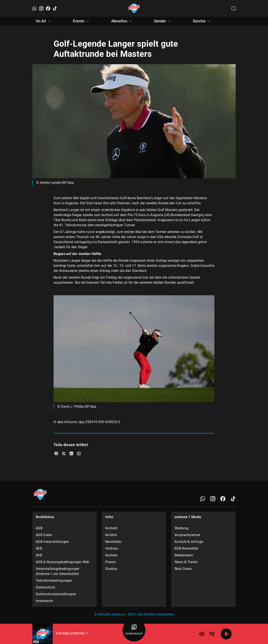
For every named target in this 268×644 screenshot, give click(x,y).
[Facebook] (48, 8)
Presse (110, 562)
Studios (111, 569)
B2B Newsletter (186, 548)
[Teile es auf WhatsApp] (79, 453)
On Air (44, 21)
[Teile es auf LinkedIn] (71, 453)
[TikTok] (55, 8)
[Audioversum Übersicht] (134, 630)
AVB (39, 555)
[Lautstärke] (202, 634)
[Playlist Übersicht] (212, 634)
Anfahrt (111, 535)
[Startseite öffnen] (134, 8)
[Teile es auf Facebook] (56, 453)
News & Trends (186, 562)
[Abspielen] (226, 634)
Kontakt (111, 528)
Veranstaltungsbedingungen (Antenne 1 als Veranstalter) (58, 571)
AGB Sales (44, 535)
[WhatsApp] (35, 8)
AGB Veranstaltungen (52, 542)
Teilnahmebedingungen (54, 581)
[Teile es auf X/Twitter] (64, 453)
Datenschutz (46, 587)
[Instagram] (41, 8)
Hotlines (112, 548)
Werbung (182, 528)
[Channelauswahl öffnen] (233, 8)
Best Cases (183, 569)
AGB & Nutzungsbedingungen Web (63, 562)
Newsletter (113, 542)
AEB (39, 548)
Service (202, 21)
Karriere (111, 555)
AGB (39, 528)
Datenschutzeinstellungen (56, 594)
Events (82, 21)
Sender (163, 21)
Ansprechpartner (187, 535)
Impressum (44, 601)
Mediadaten (184, 555)
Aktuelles (122, 21)
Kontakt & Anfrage (189, 542)
